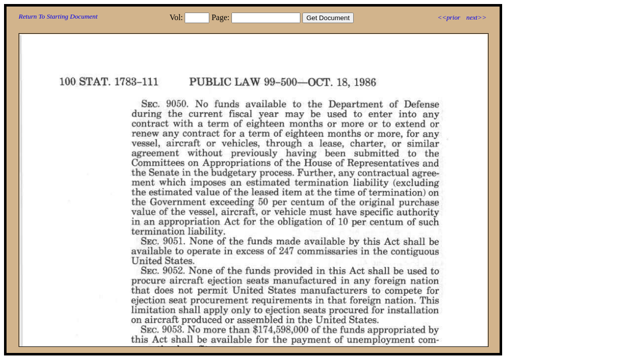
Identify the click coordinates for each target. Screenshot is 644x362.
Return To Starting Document (58, 16)
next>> (476, 17)
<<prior (449, 17)
